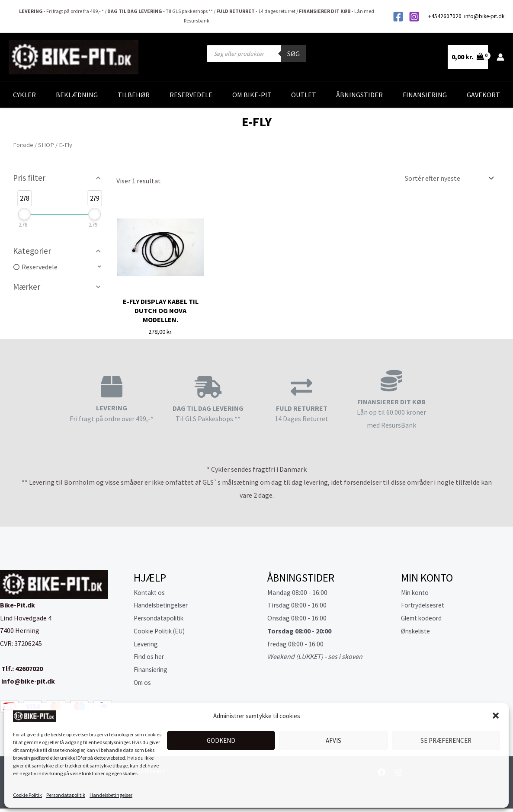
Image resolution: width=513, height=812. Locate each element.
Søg (293, 54)
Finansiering (425, 95)
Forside (23, 145)
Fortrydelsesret (424, 605)
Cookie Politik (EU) (162, 631)
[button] (496, 716)
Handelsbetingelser (111, 795)
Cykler (24, 95)
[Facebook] (398, 17)
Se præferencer (446, 740)
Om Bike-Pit (252, 95)
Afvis (333, 740)
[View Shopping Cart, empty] (468, 57)
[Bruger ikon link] (500, 57)
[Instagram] (414, 17)
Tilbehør (134, 95)
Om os (143, 682)
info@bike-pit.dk (484, 16)
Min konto (416, 592)
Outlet (304, 95)
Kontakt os (150, 592)
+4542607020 (446, 16)
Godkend (221, 740)
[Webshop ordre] (447, 178)
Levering (146, 644)
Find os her (150, 656)
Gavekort (483, 95)
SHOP (46, 145)
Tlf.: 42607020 (21, 668)
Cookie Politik (27, 795)
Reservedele (191, 95)
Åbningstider (359, 95)
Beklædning (77, 95)
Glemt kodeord (423, 618)
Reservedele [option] (40, 267)
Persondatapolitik (66, 795)
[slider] (24, 214)
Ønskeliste (417, 631)
